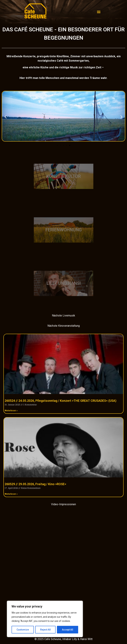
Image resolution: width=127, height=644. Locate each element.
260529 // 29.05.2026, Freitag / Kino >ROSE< (35, 484)
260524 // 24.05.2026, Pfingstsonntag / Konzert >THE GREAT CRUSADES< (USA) (60, 401)
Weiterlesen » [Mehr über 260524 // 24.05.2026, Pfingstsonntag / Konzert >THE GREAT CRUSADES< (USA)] (11, 411)
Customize (23, 630)
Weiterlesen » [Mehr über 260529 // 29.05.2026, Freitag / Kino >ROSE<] (11, 494)
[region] (45, 619)
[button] (6, 117)
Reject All (45, 630)
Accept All (68, 630)
